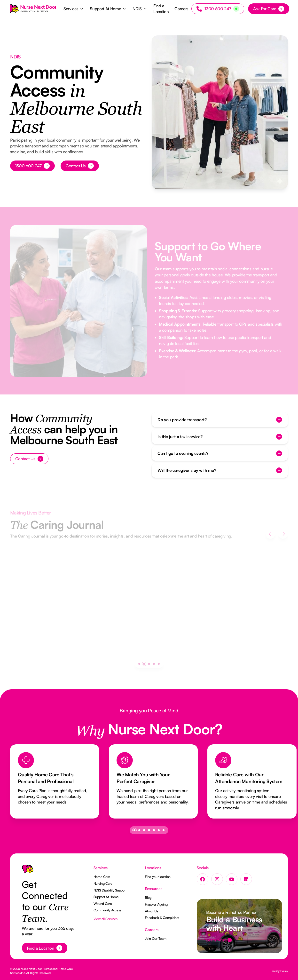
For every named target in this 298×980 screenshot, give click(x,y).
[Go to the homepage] (28, 871)
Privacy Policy (279, 971)
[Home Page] (33, 9)
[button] (74, 9)
